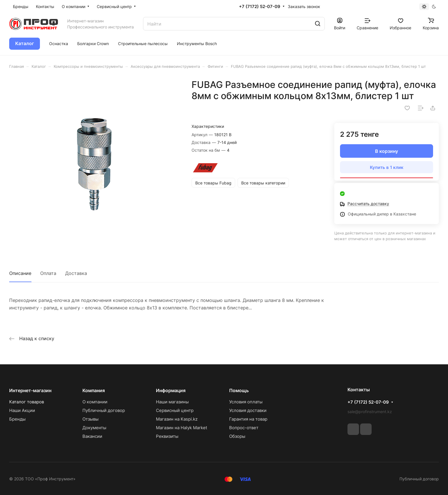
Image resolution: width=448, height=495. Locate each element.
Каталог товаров (27, 402)
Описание (20, 273)
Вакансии (92, 436)
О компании (95, 402)
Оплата (48, 273)
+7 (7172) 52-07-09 (260, 7)
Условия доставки (248, 410)
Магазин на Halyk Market (181, 428)
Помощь (239, 390)
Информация (171, 390)
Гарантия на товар (248, 419)
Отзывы (90, 419)
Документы (94, 428)
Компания (94, 390)
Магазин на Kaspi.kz (177, 419)
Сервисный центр (175, 410)
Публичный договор (104, 410)
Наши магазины (172, 402)
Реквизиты (167, 436)
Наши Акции (22, 410)
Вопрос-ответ (244, 428)
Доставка (76, 273)
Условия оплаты (246, 402)
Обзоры (237, 436)
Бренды (17, 419)
